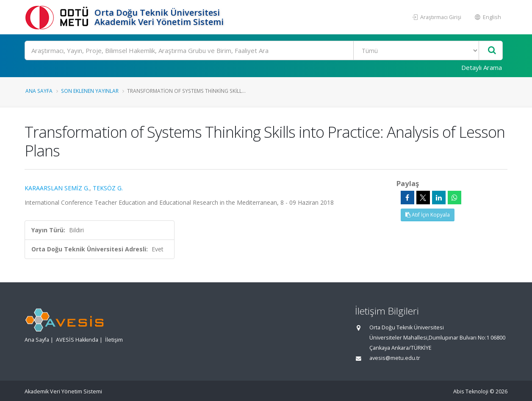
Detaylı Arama (482, 67)
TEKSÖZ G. (108, 188)
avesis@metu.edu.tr (395, 358)
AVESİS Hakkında (77, 340)
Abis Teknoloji (471, 391)
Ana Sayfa (39, 91)
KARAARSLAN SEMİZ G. (57, 188)
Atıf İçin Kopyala (428, 215)
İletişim (114, 340)
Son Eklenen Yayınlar (90, 91)
